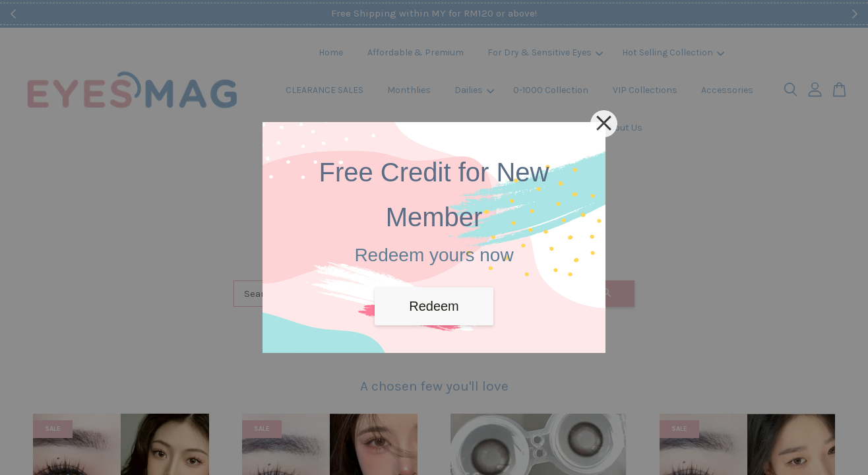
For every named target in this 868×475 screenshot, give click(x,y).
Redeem (434, 306)
